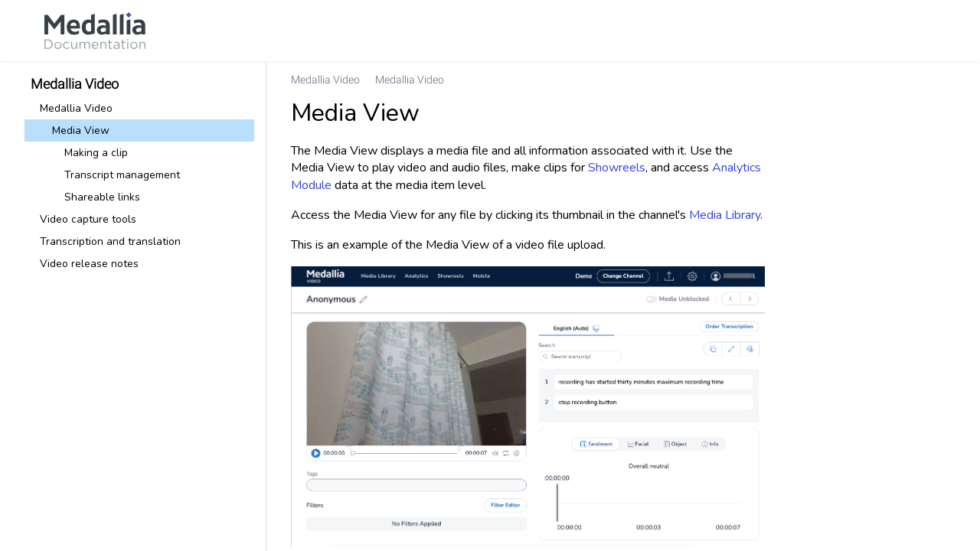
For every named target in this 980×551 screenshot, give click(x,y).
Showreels (617, 168)
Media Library (725, 215)
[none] (937, 80)
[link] (95, 31)
